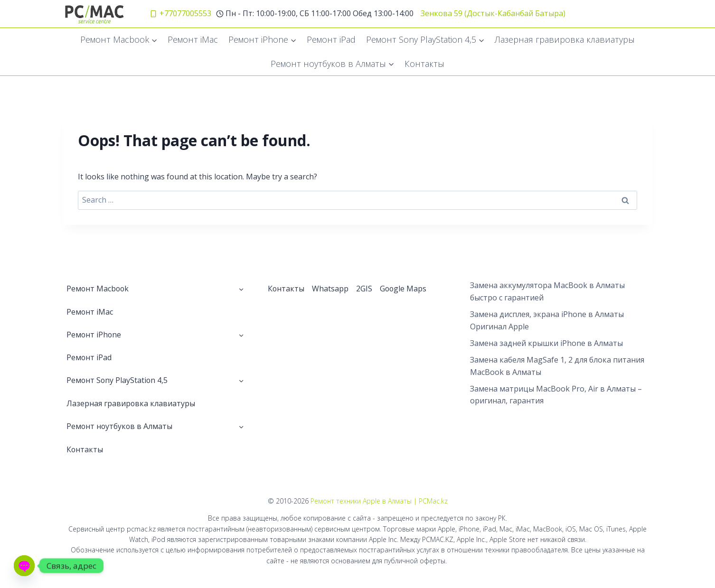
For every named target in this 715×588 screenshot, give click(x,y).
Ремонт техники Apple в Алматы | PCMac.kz (379, 501)
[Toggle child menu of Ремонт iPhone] (241, 335)
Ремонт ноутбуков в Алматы (120, 427)
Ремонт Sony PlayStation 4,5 (118, 381)
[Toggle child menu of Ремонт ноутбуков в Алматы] (241, 427)
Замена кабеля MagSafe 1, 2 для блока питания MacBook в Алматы (557, 366)
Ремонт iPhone (94, 335)
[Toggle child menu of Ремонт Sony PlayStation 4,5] (241, 381)
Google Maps (404, 289)
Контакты (424, 64)
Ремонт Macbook (98, 289)
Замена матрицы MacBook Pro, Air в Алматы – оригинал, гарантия (556, 395)
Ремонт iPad (331, 39)
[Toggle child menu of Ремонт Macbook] (241, 289)
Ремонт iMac (193, 39)
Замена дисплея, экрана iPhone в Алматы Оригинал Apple (547, 320)
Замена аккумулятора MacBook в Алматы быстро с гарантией (547, 291)
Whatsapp (331, 289)
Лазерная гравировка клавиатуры (565, 39)
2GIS (365, 289)
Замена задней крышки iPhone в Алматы (546, 343)
